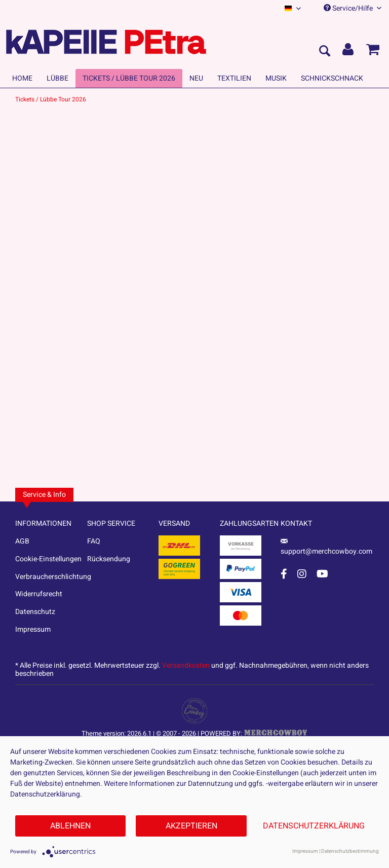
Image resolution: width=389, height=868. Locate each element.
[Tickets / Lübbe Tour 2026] (129, 78)
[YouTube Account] (322, 574)
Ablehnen (70, 826)
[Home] (22, 78)
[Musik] (276, 78)
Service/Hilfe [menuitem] (353, 8)
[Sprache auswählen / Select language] (293, 8)
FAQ (94, 541)
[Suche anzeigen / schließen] (324, 52)
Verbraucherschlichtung (51, 577)
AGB (22, 541)
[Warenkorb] (373, 52)
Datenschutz (35, 612)
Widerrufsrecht (39, 594)
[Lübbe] (57, 78)
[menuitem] (293, 8)
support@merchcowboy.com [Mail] (326, 548)
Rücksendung (109, 559)
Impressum (33, 629)
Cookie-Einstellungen (48, 559)
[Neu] (196, 78)
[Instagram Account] (302, 574)
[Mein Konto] (348, 52)
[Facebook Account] (284, 574)
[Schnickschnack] (332, 78)
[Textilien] (234, 78)
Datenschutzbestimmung (350, 851)
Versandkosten (186, 665)
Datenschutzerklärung (314, 826)
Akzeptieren (191, 826)
